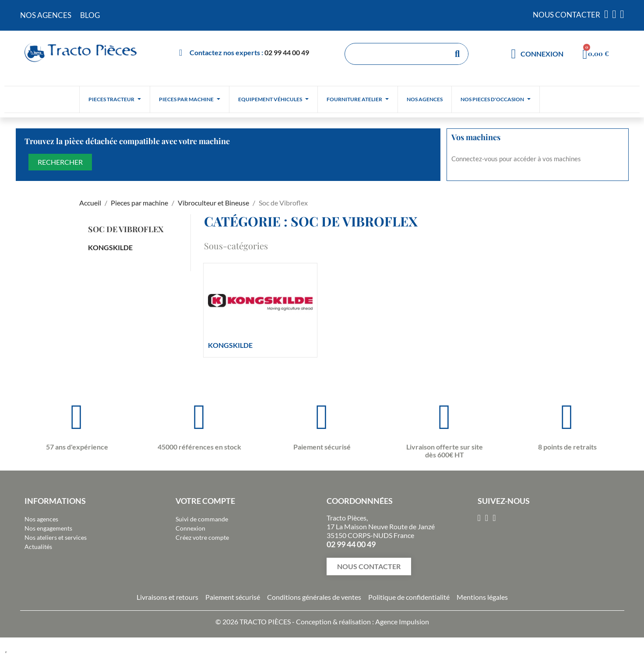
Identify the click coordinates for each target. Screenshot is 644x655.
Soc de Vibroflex (126, 229)
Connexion (190, 528)
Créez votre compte (202, 537)
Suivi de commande (202, 519)
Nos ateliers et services (56, 537)
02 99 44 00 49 (287, 52)
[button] (369, 566)
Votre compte (205, 501)
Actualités (38, 547)
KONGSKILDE (110, 247)
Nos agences (41, 519)
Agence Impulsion (402, 621)
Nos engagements (48, 528)
